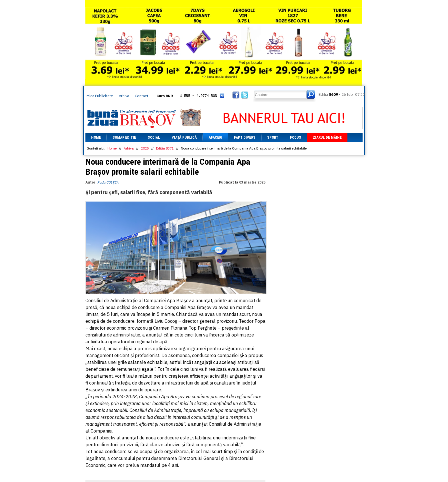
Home (96, 137)
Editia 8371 (165, 148)
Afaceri (215, 137)
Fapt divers (245, 137)
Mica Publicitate (100, 96)
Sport (273, 137)
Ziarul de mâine (327, 137)
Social (154, 137)
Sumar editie (124, 137)
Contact (142, 96)
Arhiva (124, 96)
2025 (145, 148)
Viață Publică (184, 137)
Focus (296, 137)
